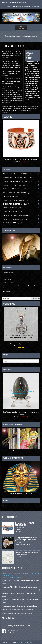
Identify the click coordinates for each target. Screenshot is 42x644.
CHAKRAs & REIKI (11, 196)
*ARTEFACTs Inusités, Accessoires (16, 219)
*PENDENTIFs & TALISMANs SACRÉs (17, 178)
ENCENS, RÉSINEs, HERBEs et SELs (16, 204)
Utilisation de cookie (30, 36)
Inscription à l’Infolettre (21, 440)
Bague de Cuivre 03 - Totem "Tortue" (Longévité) (21, 159)
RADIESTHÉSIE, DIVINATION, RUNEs (17, 215)
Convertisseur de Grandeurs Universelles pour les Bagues (20, 287)
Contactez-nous (8, 283)
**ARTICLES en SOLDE (13, 223)
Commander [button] (27, 6)
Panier (5, 501)
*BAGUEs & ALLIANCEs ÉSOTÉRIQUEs (17, 174)
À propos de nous (9, 273)
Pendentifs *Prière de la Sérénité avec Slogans (21, 610)
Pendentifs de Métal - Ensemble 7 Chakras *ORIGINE (26, 553)
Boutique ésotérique (12, 36)
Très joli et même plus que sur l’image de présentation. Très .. (21, 344)
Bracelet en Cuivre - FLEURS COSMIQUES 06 (25, 524)
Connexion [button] (17, 6)
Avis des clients (9, 304)
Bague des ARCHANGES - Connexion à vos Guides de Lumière (21, 588)
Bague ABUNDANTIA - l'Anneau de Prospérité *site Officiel (21, 595)
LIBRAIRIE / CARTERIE (12, 208)
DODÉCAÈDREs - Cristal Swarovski (15, 200)
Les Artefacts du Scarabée (24, 642)
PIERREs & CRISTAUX (12, 212)
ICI (21, 577)
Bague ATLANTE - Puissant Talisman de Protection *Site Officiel (21, 582)
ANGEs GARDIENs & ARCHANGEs (16, 193)
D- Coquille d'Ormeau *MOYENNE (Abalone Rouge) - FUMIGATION (26, 539)
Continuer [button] (5, 112)
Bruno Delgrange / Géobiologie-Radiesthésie (21, 613)
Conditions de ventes (10, 276)
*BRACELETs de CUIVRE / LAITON (16, 185)
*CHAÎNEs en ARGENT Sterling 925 (16, 189)
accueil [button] (9, 6)
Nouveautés (7, 117)
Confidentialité (8, 279)
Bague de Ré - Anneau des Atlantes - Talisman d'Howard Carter (21, 601)
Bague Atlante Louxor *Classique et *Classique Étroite (21, 606)
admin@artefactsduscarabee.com (19, 626)
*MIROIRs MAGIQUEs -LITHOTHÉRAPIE (18, 181)
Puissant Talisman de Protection (21, 478)
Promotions (8, 370)
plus (19, 532)
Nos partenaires (8, 291)
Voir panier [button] (37, 6)
